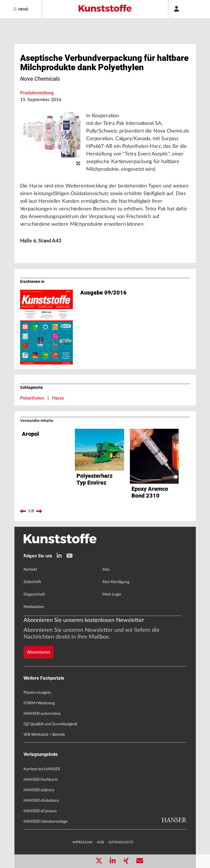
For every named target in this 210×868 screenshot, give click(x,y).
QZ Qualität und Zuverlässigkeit (50, 724)
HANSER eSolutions (41, 801)
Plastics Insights (37, 693)
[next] (39, 511)
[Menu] (21, 9)
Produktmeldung (37, 93)
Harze (58, 398)
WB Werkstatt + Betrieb (44, 735)
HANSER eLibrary (39, 790)
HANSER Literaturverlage (45, 822)
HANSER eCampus (40, 811)
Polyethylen (32, 398)
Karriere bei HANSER (42, 769)
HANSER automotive (42, 714)
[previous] (23, 511)
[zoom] (78, 164)
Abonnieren (39, 652)
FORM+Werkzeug (39, 703)
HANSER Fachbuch (41, 780)
